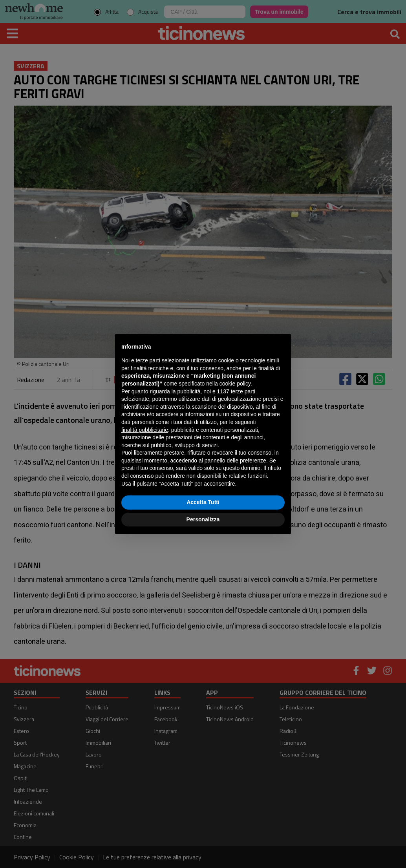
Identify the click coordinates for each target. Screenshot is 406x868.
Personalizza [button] (203, 519)
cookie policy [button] (235, 384)
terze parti (243, 391)
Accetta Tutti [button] (203, 502)
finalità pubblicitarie (145, 430)
